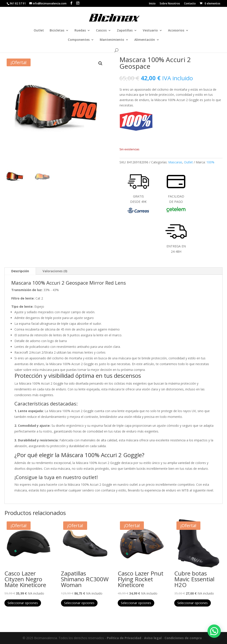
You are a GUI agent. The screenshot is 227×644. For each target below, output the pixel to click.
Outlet (39, 31)
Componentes (79, 40)
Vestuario (150, 31)
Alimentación (145, 40)
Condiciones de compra (183, 638)
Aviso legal (153, 638)
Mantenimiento (112, 40)
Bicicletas (57, 31)
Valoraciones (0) (55, 271)
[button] (100, 63)
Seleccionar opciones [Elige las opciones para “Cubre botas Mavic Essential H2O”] (193, 603)
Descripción (20, 271)
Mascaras (175, 162)
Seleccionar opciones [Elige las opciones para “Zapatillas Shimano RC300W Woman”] (79, 603)
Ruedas (80, 31)
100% (210, 162)
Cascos (101, 31)
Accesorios (176, 31)
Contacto (190, 4)
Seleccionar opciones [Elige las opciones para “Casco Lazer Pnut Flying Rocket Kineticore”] (136, 603)
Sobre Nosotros (170, 4)
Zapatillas (125, 31)
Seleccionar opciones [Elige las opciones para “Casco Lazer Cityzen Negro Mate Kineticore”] (23, 603)
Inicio (152, 4)
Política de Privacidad (124, 638)
